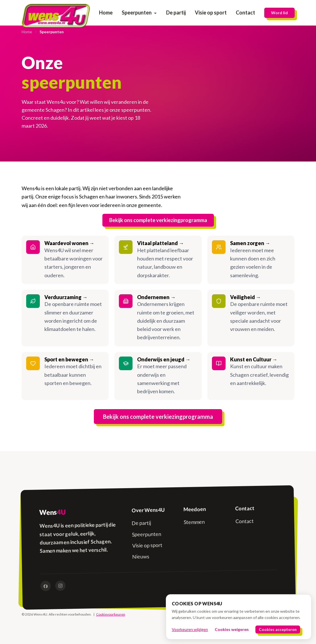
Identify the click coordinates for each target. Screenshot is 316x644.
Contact (245, 13)
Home (106, 13)
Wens (52, 512)
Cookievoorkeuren (111, 614)
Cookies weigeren (232, 629)
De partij (176, 13)
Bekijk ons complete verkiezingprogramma (158, 220)
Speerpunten (139, 13)
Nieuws (141, 557)
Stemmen (194, 522)
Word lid (279, 13)
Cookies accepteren (278, 629)
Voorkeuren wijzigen (190, 629)
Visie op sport (211, 13)
